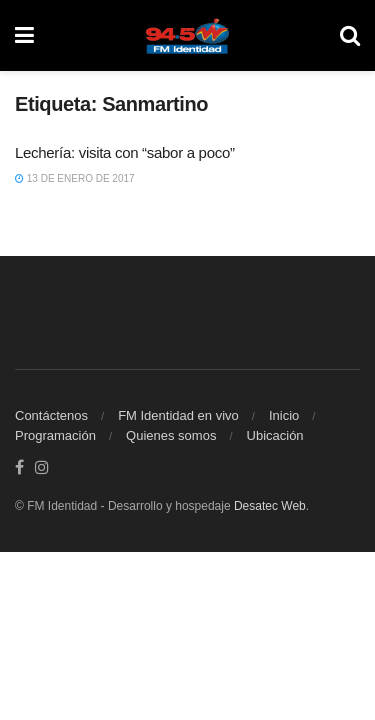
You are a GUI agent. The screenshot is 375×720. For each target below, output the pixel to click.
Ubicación (275, 435)
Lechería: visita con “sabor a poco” (125, 152)
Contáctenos (51, 415)
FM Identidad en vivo (178, 415)
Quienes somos (171, 435)
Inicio (284, 415)
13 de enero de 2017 (75, 178)
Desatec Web (270, 506)
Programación (55, 435)
